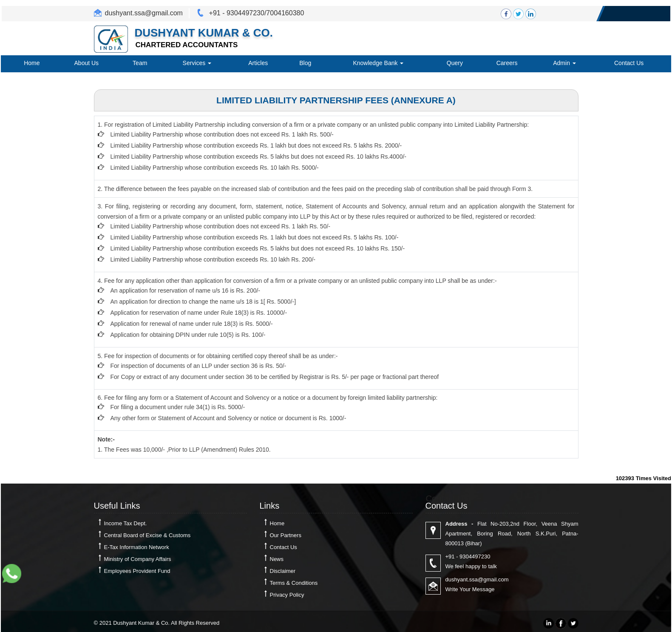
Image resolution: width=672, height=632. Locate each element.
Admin (564, 63)
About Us (87, 63)
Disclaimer (283, 571)
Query (455, 63)
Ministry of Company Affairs (138, 559)
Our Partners (286, 535)
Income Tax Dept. (126, 523)
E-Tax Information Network (137, 547)
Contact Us (629, 63)
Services (197, 63)
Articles (258, 63)
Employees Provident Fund (137, 571)
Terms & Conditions (294, 583)
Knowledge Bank (378, 63)
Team (140, 63)
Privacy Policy (287, 595)
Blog (305, 63)
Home (32, 63)
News (277, 559)
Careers (507, 63)
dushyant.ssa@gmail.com (144, 13)
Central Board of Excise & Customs (147, 535)
